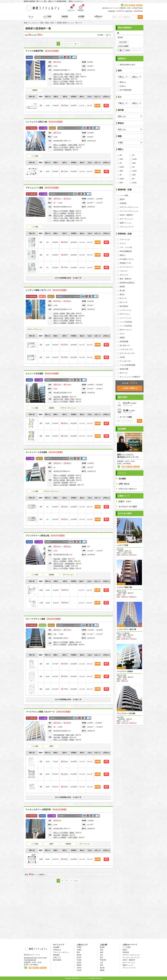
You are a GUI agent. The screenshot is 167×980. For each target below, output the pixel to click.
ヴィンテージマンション (129, 211)
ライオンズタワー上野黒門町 (47, 810)
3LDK (135, 171)
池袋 (101, 952)
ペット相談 (35, 156)
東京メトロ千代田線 (61, 81)
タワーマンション (68, 575)
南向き (122, 294)
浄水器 (122, 357)
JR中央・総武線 (59, 84)
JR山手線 (57, 397)
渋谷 (101, 958)
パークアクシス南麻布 (125, 671)
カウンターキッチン (127, 353)
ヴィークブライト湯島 (44, 619)
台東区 (79, 950)
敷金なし (123, 82)
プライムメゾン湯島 (43, 188)
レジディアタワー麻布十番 (127, 629)
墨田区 (79, 965)
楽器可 (51, 746)
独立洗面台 (124, 306)
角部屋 (122, 287)
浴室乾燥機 (124, 341)
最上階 (122, 291)
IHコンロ (123, 298)
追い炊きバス (125, 345)
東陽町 (102, 970)
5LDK (135, 183)
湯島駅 (72, 81)
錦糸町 (102, 947)
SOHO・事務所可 (126, 215)
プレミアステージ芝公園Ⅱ (126, 713)
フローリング (125, 240)
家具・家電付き (126, 279)
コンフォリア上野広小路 (45, 122)
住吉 (101, 955)
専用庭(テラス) (125, 263)
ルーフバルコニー (127, 267)
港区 (78, 952)
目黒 (101, 965)
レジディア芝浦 (123, 545)
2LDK (122, 167)
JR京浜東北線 (58, 150)
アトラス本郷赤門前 (43, 51)
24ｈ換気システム (127, 259)
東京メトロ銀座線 (60, 145)
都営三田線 (57, 79)
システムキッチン (127, 349)
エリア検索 (47, 17)
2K (121, 163)
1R (121, 155)
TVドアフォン (125, 314)
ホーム (31, 17)
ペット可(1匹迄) (126, 322)
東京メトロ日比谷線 (61, 485)
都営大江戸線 (58, 74)
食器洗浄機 (124, 369)
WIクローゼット (126, 330)
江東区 (79, 947)
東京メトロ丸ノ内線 (61, 77)
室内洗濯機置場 (126, 251)
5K (133, 179)
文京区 (79, 970)
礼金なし (123, 86)
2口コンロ (124, 302)
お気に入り (71, 8)
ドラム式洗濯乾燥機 (127, 365)
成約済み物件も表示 (127, 65)
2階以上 (123, 255)
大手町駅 (66, 79)
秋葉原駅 (65, 483)
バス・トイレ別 (126, 247)
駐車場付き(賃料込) (127, 283)
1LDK (135, 159)
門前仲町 (103, 960)
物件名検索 (57, 960)
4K (121, 175)
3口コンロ (124, 373)
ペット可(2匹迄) (126, 326)
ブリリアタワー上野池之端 (46, 536)
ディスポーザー (126, 361)
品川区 (79, 958)
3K (133, 167)
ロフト (122, 334)
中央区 (79, 960)
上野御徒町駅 (69, 216)
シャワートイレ (126, 310)
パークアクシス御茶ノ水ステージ (49, 712)
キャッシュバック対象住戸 (130, 377)
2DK (134, 163)
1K (133, 155)
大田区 (79, 968)
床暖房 (122, 338)
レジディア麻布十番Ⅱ (124, 587)
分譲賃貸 (35, 90)
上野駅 (64, 559)
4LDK (122, 179)
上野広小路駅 (73, 145)
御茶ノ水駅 (70, 84)
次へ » (77, 44)
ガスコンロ (124, 275)
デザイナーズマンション (35, 329)
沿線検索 (65, 17)
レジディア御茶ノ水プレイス (47, 290)
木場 (101, 950)
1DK (121, 159)
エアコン (123, 243)
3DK (121, 171)
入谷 (101, 963)
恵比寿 (102, 968)
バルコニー (124, 271)
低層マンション (126, 223)
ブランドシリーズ (127, 227)
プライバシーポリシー (61, 952)
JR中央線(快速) (59, 735)
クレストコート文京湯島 (45, 452)
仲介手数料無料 (126, 90)
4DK (134, 175)
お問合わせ (98, 17)
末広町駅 (71, 213)
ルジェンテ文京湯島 (43, 374)
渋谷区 (79, 963)
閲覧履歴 (81, 8)
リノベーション (126, 318)
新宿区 (79, 955)
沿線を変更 (123, 42)
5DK (121, 183)
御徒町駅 (68, 150)
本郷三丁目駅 (69, 74)
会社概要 (81, 17)
